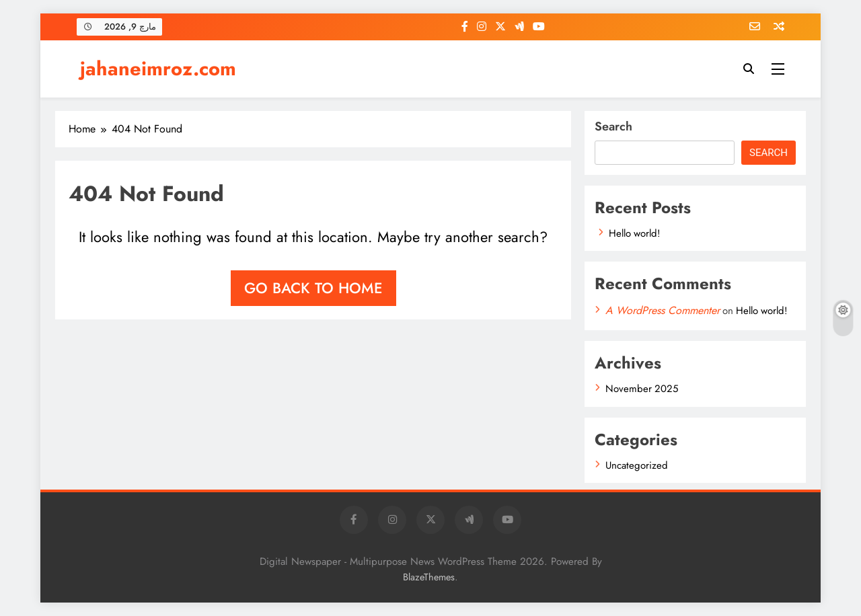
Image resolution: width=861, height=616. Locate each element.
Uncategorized (637, 465)
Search (613, 126)
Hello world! (634, 233)
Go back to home (313, 288)
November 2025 (642, 389)
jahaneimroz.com (158, 69)
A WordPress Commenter (663, 310)
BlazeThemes (429, 577)
